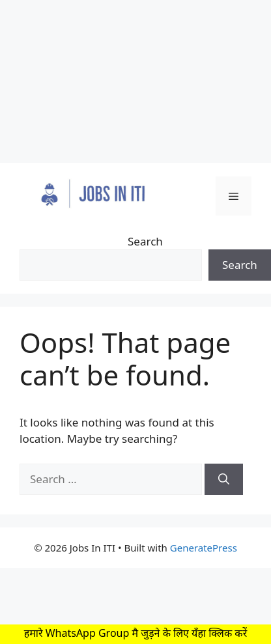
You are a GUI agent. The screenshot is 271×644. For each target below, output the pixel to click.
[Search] (224, 479)
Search (145, 241)
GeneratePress (204, 548)
